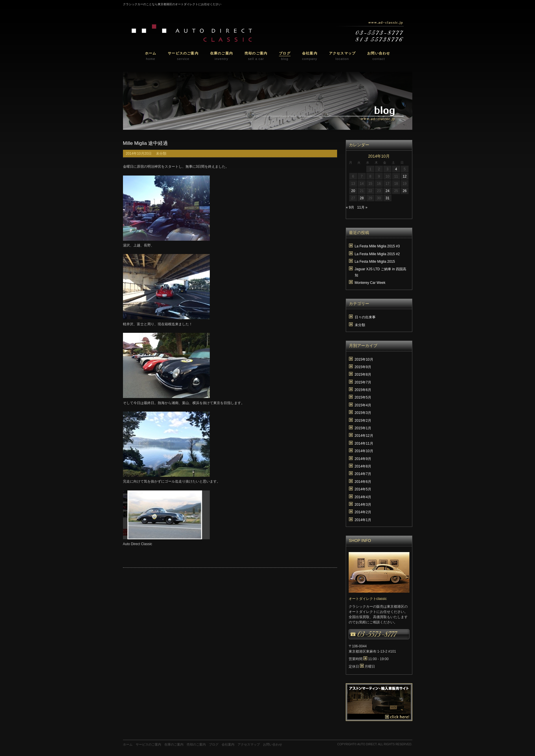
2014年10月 (364, 451)
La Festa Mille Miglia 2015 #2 (377, 254)
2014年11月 (364, 443)
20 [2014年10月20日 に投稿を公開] (353, 191)
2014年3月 (363, 505)
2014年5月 (363, 489)
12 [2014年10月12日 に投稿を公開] (405, 176)
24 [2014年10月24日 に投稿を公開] (387, 191)
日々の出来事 (365, 317)
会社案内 (228, 744)
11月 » (362, 207)
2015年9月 (363, 367)
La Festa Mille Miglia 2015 (375, 262)
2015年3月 (363, 413)
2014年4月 (363, 497)
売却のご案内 (196, 744)
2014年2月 (363, 512)
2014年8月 (363, 466)
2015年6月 (363, 390)
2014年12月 (364, 436)
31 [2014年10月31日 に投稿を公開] (387, 198)
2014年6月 (363, 482)
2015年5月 (363, 397)
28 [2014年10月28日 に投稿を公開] (362, 198)
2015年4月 (363, 405)
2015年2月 (363, 421)
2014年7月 (363, 474)
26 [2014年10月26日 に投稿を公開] (405, 191)
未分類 (161, 154)
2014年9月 (363, 459)
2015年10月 (364, 359)
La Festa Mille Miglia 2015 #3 (377, 246)
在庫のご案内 (174, 744)
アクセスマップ (249, 744)
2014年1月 (363, 520)
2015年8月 (363, 375)
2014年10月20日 (139, 154)
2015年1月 (363, 428)
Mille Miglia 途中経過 (146, 143)
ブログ (214, 744)
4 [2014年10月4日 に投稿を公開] (396, 169)
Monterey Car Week (370, 283)
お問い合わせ (273, 744)
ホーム (128, 744)
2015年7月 (363, 382)
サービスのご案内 (148, 744)
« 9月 (350, 207)
